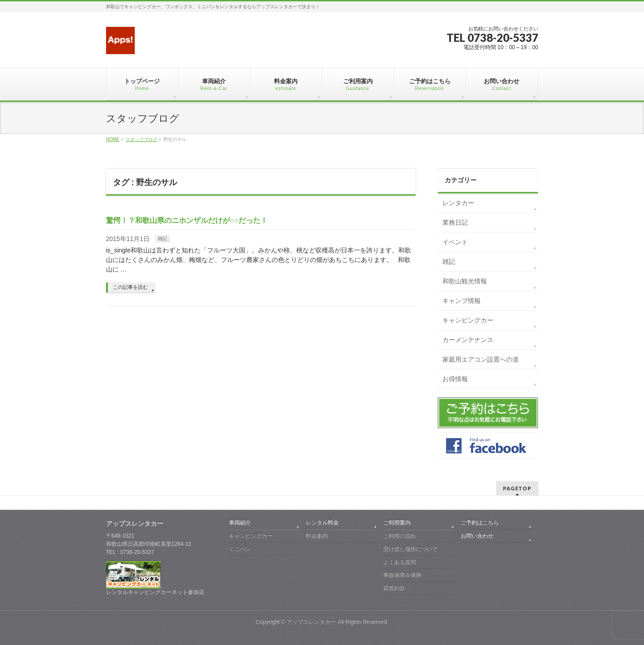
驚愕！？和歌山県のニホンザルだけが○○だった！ (187, 220)
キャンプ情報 (461, 301)
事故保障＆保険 (402, 575)
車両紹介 (240, 523)
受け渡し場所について (411, 549)
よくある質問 (400, 562)
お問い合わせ (477, 536)
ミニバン (240, 549)
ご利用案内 (397, 523)
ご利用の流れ (400, 536)
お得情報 (455, 379)
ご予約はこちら (480, 523)
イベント (455, 242)
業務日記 (455, 222)
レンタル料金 (322, 523)
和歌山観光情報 (465, 281)
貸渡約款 (394, 588)
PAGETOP (517, 488)
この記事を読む (130, 287)
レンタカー (458, 203)
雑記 (162, 239)
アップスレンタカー (311, 622)
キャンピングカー (468, 320)
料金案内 (317, 536)
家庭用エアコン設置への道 (481, 359)
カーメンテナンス (468, 340)
